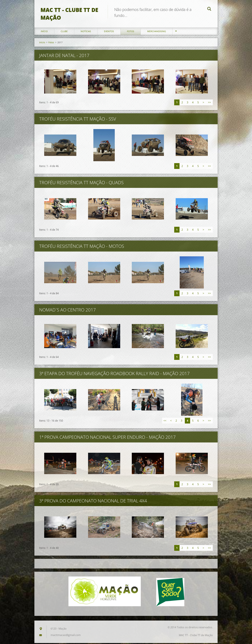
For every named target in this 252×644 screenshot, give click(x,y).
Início (44, 32)
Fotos (131, 32)
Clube (64, 32)
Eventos (109, 32)
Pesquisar (209, 9)
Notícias (86, 32)
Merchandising (157, 32)
